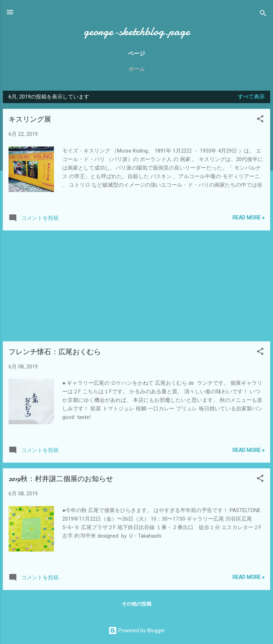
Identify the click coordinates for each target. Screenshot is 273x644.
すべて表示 (251, 97)
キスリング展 (30, 119)
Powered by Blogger (137, 630)
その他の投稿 (136, 604)
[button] (260, 120)
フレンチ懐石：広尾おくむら (55, 352)
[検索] (263, 14)
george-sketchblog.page (137, 31)
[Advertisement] (136, 286)
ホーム (137, 69)
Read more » (248, 218)
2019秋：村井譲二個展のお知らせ (61, 479)
